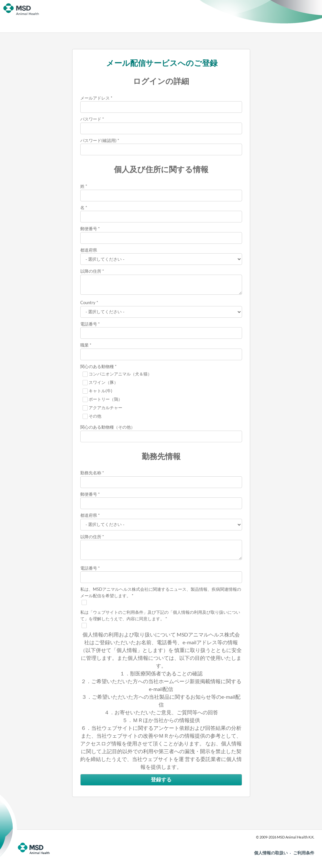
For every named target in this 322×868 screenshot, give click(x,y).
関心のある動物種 (97, 366)
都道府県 (89, 250)
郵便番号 (89, 229)
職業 (84, 345)
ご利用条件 (304, 853)
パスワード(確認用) (98, 140)
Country (88, 303)
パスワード (91, 119)
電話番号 (89, 324)
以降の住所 (91, 271)
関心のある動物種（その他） (108, 427)
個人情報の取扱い (271, 853)
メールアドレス (95, 98)
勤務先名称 (91, 473)
